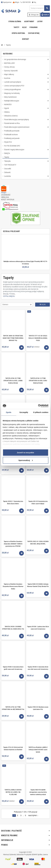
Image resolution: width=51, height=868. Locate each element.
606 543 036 (26, 2)
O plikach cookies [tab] (41, 412)
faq (34, 2)
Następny (33, 816)
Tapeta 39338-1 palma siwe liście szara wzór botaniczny (38, 628)
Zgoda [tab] (9, 412)
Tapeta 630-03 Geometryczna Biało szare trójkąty (38, 503)
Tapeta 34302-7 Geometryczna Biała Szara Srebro (13, 503)
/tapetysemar (6, 2)
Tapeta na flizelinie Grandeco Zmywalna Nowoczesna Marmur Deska (13, 586)
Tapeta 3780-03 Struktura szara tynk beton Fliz (38, 708)
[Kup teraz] (21, 348)
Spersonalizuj (26, 460)
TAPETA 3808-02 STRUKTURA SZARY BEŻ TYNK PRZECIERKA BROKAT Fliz (13, 338)
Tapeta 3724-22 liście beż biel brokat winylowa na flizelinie (13, 748)
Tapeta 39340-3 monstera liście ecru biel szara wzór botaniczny (38, 668)
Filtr (42, 305)
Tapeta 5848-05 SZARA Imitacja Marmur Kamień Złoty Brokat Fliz (38, 585)
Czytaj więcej (9, 296)
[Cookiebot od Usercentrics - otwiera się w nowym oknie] (38, 406)
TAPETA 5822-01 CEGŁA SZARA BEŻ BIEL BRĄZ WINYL (38, 543)
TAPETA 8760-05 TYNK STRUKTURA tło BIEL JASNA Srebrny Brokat (13, 381)
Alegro (4, 193)
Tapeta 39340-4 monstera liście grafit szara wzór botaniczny (13, 668)
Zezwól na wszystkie (26, 453)
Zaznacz (5, 304)
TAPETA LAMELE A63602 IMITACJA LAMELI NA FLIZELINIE (13, 792)
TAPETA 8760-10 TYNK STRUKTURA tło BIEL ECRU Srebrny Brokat (38, 381)
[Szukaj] (40, 8)
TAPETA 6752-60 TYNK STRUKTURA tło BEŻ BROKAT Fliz (13, 708)
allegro (16, 2)
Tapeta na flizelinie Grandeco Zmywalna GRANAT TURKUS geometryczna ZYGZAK (13, 544)
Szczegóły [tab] (24, 412)
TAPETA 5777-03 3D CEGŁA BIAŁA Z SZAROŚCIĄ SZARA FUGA (38, 338)
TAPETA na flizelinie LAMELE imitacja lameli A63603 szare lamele (38, 750)
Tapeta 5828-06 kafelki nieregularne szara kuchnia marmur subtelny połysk (38, 792)
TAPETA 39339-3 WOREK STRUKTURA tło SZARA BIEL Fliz (13, 628)
